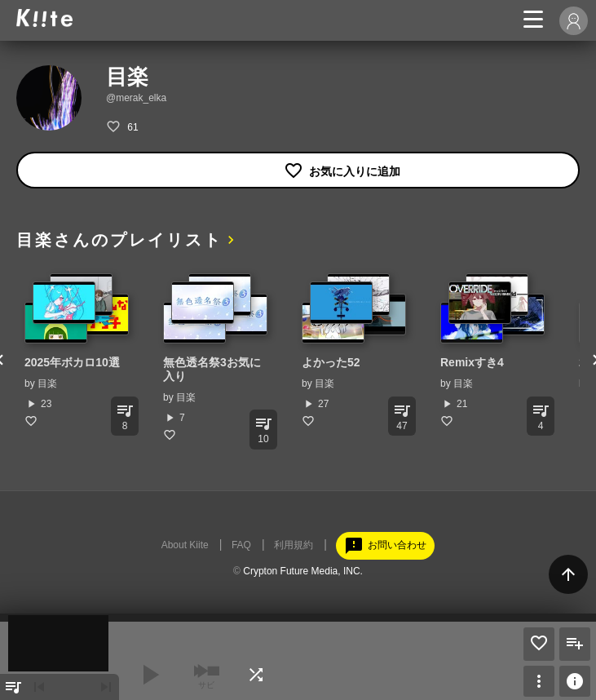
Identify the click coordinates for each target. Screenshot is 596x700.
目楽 (47, 383)
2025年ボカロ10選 (72, 362)
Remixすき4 (472, 362)
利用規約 (294, 545)
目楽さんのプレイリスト (119, 240)
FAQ (241, 545)
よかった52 (331, 362)
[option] (77, 350)
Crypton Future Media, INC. (303, 571)
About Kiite (185, 545)
